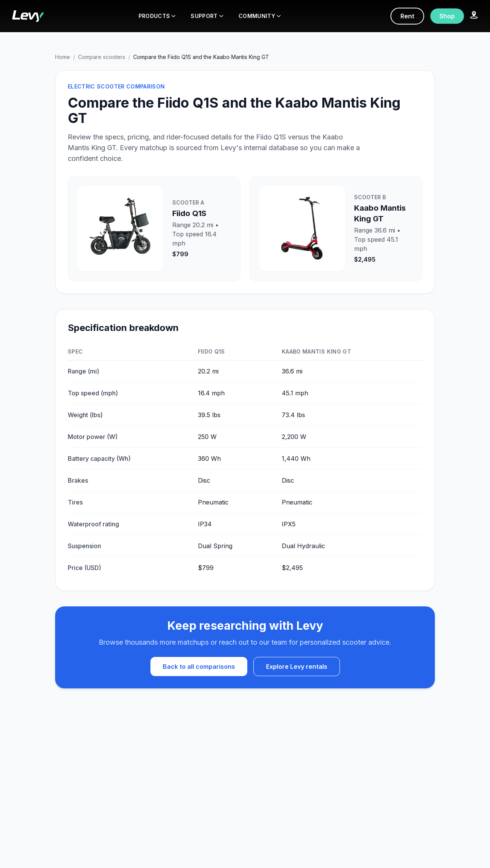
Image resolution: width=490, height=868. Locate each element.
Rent (407, 16)
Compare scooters (102, 57)
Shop (447, 16)
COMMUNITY (260, 16)
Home (63, 57)
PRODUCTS (157, 16)
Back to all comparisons (199, 667)
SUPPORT (207, 16)
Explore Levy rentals (297, 667)
